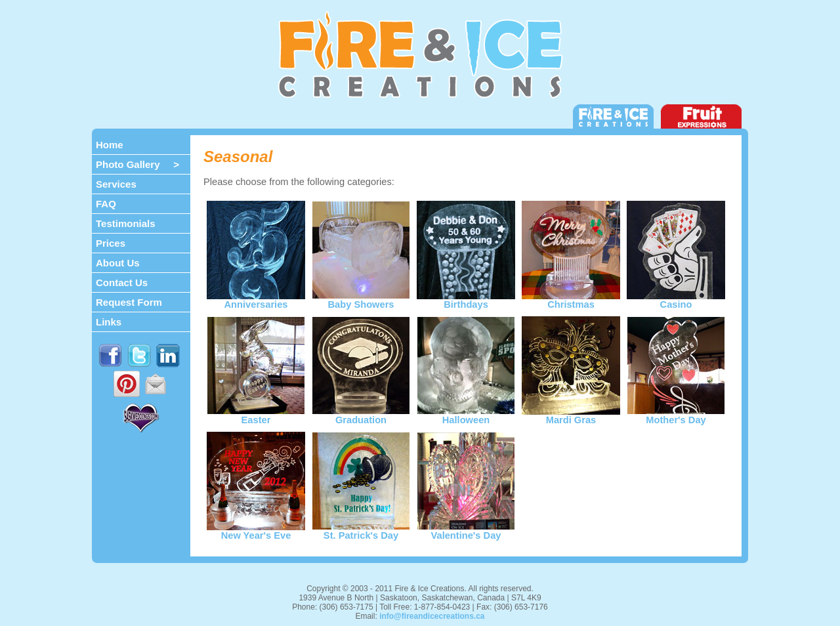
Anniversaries (256, 300)
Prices (111, 243)
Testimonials (126, 223)
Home (110, 145)
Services (116, 184)
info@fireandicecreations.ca (432, 616)
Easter (256, 416)
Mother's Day (676, 416)
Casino (676, 300)
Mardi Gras (571, 416)
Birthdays (466, 300)
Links (109, 322)
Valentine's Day (466, 531)
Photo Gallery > (137, 164)
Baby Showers (361, 300)
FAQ (106, 204)
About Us (118, 263)
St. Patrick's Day (361, 531)
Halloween (466, 416)
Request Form (129, 302)
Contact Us (122, 282)
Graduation (361, 416)
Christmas (571, 300)
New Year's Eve (256, 531)
